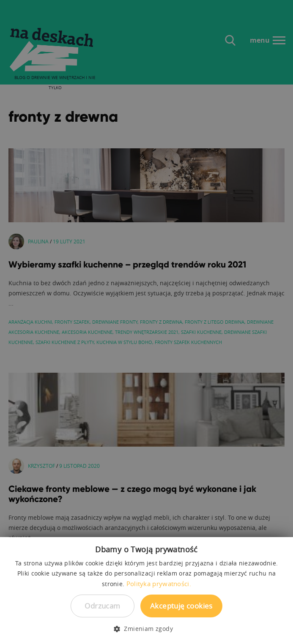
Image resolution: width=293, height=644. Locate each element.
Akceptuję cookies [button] (181, 606)
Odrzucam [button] (102, 606)
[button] (146, 629)
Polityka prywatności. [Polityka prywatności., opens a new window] (159, 584)
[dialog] (146, 322)
